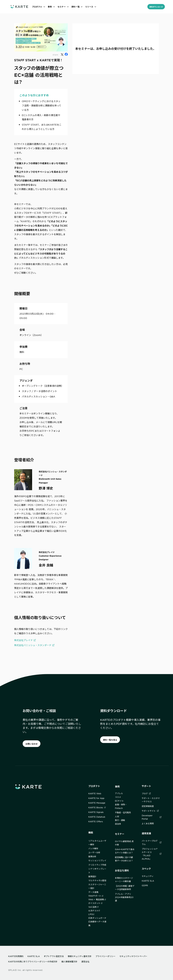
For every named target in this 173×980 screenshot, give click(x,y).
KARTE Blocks (97, 807)
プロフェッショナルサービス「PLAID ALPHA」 (152, 854)
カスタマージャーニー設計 (97, 886)
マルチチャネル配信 (97, 880)
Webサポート (96, 896)
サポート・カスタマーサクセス (151, 800)
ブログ (146, 793)
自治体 (118, 824)
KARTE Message (97, 803)
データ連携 (93, 892)
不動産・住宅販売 (123, 812)
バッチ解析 (93, 848)
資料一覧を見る (110, 740)
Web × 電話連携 (97, 899)
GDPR (145, 885)
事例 (117, 787)
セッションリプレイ (97, 860)
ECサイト (119, 801)
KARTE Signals (96, 812)
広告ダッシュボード (97, 918)
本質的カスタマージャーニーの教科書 (124, 880)
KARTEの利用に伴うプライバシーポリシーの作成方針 (33, 962)
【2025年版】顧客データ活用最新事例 (125, 888)
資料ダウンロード (156, 7)
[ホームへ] (19, 7)
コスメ (118, 797)
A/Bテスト (94, 911)
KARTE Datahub (97, 817)
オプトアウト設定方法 (54, 956)
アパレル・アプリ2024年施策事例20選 (124, 897)
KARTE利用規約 (16, 956)
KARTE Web (95, 793)
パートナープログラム (152, 842)
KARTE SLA (148, 881)
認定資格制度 (148, 806)
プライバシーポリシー (105, 956)
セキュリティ (148, 876)
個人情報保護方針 (69, 962)
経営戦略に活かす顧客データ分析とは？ (124, 859)
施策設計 (92, 876)
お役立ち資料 (122, 870)
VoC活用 (93, 907)
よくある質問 (148, 823)
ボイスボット (95, 903)
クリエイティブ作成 (97, 865)
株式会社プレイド (23, 640)
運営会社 (85, 962)
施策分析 (92, 856)
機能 (91, 833)
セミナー (120, 834)
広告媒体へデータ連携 (97, 923)
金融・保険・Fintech (121, 806)
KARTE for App (96, 798)
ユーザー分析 (94, 852)
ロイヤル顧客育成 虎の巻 (124, 843)
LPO (91, 914)
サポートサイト (150, 811)
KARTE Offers (96, 821)
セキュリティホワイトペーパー (133, 956)
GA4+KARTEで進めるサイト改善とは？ (125, 851)
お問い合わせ (32, 744)
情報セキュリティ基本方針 (80, 956)
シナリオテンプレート (97, 871)
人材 (117, 816)
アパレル (119, 793)
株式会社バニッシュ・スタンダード (33, 645)
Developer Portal (152, 817)
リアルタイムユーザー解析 (97, 843)
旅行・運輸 (120, 820)
